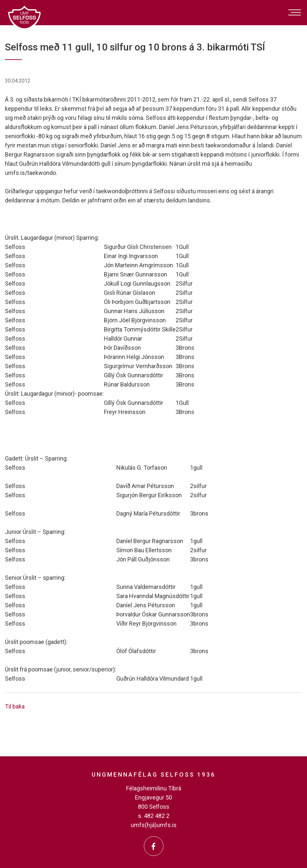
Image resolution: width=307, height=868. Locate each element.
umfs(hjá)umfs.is (154, 825)
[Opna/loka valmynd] (295, 12)
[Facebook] (154, 846)
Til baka (15, 706)
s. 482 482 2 (154, 816)
